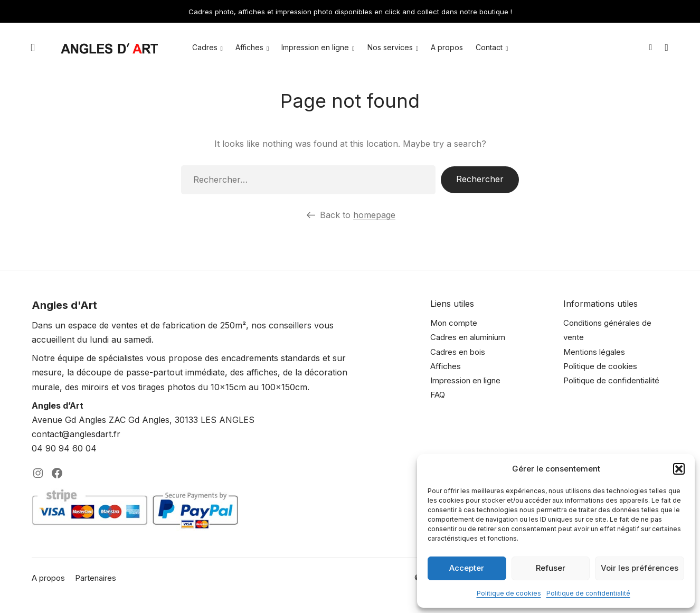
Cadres (205, 47)
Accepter (467, 568)
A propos (447, 47)
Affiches (249, 47)
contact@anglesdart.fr (76, 434)
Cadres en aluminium (468, 337)
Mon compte (454, 323)
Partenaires (96, 578)
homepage (374, 215)
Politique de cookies (509, 593)
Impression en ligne (315, 47)
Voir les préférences (640, 568)
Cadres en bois (458, 352)
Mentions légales (594, 352)
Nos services (390, 47)
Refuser (551, 568)
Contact (489, 47)
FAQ (438, 395)
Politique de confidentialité (588, 593)
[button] (679, 469)
